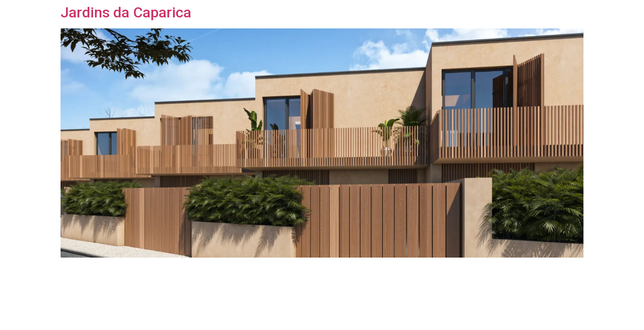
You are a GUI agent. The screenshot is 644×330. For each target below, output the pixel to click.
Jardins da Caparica (126, 12)
